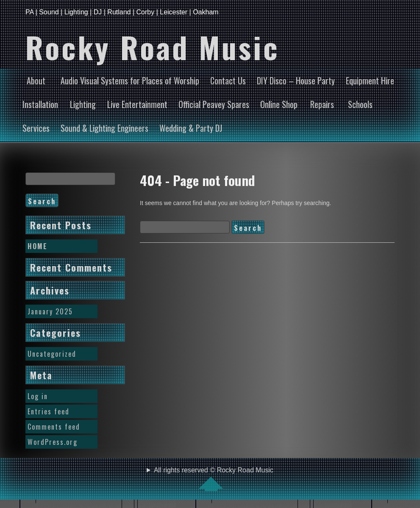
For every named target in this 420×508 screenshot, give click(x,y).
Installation (40, 104)
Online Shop (279, 104)
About (36, 81)
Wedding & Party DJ (191, 128)
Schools (360, 104)
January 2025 (50, 311)
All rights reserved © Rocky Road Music (214, 479)
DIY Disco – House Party (296, 81)
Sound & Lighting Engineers (104, 128)
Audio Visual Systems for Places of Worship (130, 81)
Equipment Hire (370, 81)
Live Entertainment (137, 104)
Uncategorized (52, 354)
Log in (38, 396)
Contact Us (228, 81)
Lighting (83, 104)
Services (36, 128)
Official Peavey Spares (214, 104)
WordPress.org (53, 442)
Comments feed (54, 427)
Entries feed (49, 411)
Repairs (322, 104)
